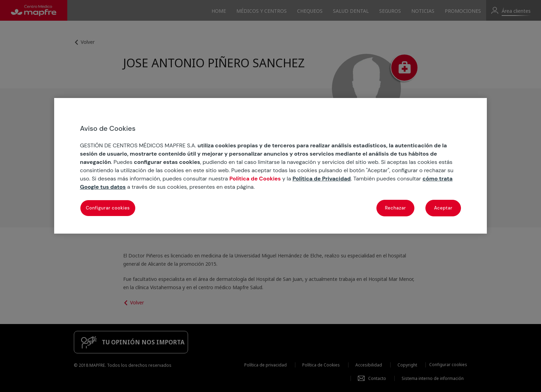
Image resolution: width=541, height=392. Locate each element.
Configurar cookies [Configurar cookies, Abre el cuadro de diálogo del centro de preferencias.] (108, 208)
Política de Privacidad (322, 179)
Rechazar (396, 208)
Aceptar (443, 208)
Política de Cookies (255, 179)
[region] (270, 166)
